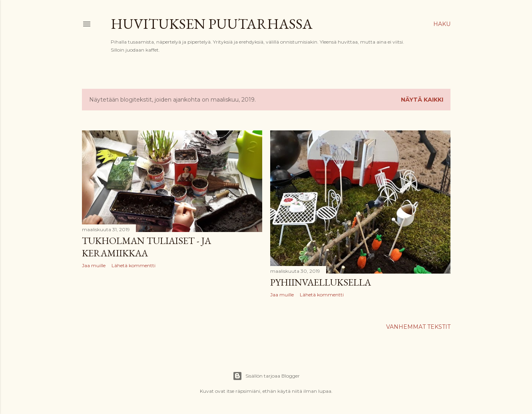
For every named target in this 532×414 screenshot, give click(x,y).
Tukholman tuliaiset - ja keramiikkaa (146, 247)
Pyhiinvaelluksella (321, 282)
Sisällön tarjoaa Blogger (266, 376)
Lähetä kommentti (133, 265)
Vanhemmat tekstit (418, 327)
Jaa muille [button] (94, 265)
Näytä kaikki (422, 100)
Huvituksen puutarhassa (212, 24)
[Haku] (442, 24)
